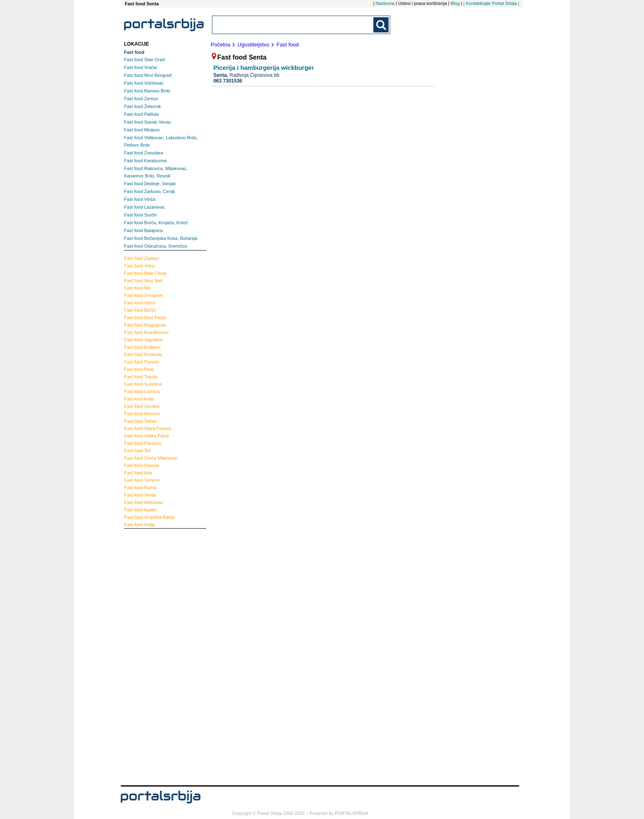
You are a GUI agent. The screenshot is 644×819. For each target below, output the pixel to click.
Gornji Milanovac (151, 458)
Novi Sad (143, 281)
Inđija (139, 525)
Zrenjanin (144, 295)
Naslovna (385, 3)
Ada (138, 473)
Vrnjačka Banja (149, 517)
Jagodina (143, 340)
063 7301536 (228, 81)
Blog (455, 3)
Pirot (139, 369)
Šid (137, 451)
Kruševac (144, 354)
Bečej (140, 310)
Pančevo (143, 443)
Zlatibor (142, 258)
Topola (141, 377)
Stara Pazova (148, 428)
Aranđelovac (146, 332)
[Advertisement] (157, 656)
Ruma (140, 488)
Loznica (142, 391)
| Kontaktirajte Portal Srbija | (491, 3)
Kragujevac (145, 325)
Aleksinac (144, 502)
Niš (137, 288)
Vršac (140, 266)
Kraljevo (142, 347)
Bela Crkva (145, 273)
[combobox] (293, 25)
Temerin (142, 480)
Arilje (139, 399)
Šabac (140, 421)
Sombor (142, 406)
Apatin (140, 510)
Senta (140, 495)
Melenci (142, 414)
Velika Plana (146, 436)
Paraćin (142, 362)
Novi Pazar (145, 317)
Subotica (143, 384)
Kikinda (141, 465)
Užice (140, 303)
